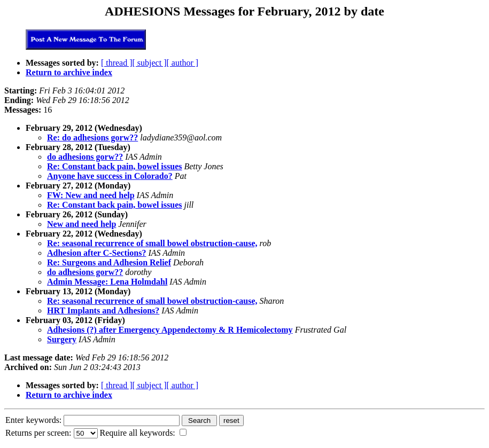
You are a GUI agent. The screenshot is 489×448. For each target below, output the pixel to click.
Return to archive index (69, 72)
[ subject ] (150, 63)
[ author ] (183, 63)
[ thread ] (117, 63)
